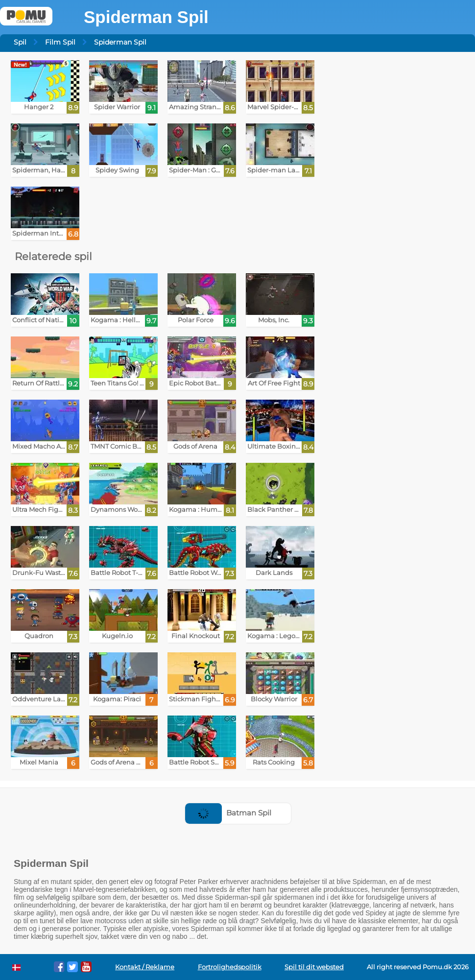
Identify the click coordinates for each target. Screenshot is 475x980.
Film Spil (60, 42)
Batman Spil (228, 813)
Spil (20, 42)
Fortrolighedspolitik (230, 967)
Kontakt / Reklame (145, 967)
